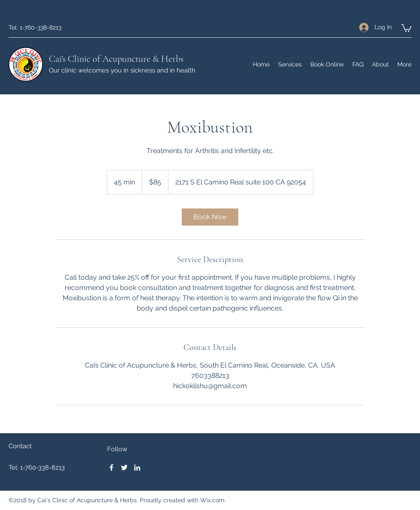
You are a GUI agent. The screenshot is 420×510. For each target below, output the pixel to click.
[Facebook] (111, 468)
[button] (406, 27)
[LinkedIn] (137, 468)
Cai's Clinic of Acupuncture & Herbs (116, 59)
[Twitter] (124, 468)
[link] (210, 217)
